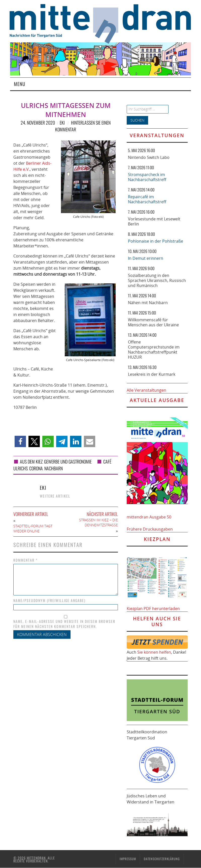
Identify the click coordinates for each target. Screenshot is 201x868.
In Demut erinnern (146, 258)
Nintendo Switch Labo (149, 157)
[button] (20, 441)
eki (62, 123)
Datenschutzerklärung (162, 859)
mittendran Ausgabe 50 (149, 517)
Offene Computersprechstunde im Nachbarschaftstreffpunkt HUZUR (154, 350)
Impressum (128, 859)
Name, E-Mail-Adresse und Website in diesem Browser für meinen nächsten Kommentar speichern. (64, 624)
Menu (20, 84)
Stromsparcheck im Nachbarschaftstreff (147, 177)
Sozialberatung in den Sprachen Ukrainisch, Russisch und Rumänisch (157, 280)
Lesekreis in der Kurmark (152, 374)
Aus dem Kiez (31, 461)
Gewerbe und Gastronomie (68, 461)
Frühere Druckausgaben (150, 529)
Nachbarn (54, 468)
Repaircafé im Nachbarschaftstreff (147, 199)
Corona (36, 468)
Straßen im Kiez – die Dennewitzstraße (98, 522)
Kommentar (26, 560)
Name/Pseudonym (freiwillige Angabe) (49, 600)
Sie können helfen (154, 652)
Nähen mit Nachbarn (148, 303)
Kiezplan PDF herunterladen (153, 609)
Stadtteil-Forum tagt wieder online (33, 528)
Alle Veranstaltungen (146, 390)
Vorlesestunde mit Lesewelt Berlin (154, 221)
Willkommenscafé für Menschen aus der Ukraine (153, 322)
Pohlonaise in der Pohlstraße (156, 241)
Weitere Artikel (55, 496)
